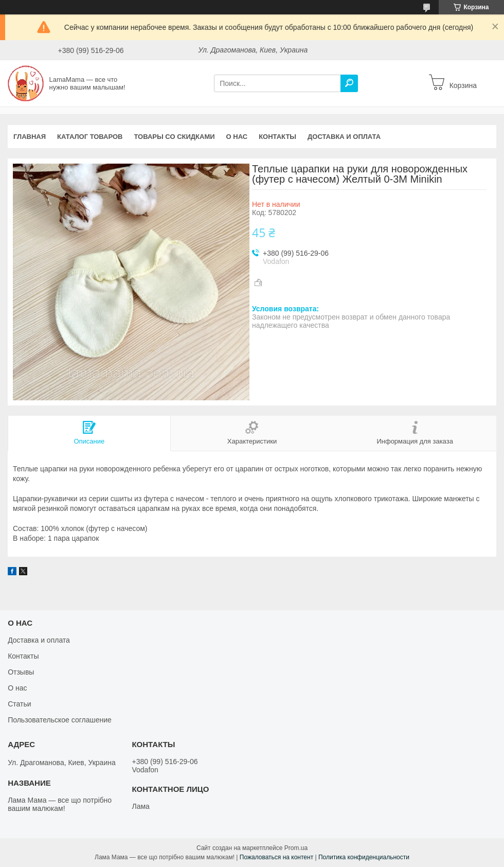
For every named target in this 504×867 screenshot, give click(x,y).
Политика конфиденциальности (364, 857)
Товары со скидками (175, 137)
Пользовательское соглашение (60, 720)
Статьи (19, 704)
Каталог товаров (90, 137)
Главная (30, 137)
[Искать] (349, 83)
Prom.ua (296, 848)
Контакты (277, 137)
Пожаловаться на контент (276, 857)
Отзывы (21, 672)
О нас (237, 137)
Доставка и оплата (344, 137)
